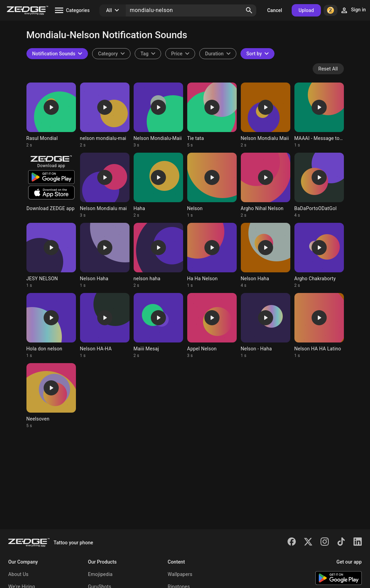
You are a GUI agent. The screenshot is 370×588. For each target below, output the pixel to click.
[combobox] (148, 54)
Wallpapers (180, 574)
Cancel (275, 10)
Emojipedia (100, 574)
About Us (18, 574)
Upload (306, 10)
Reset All (328, 69)
